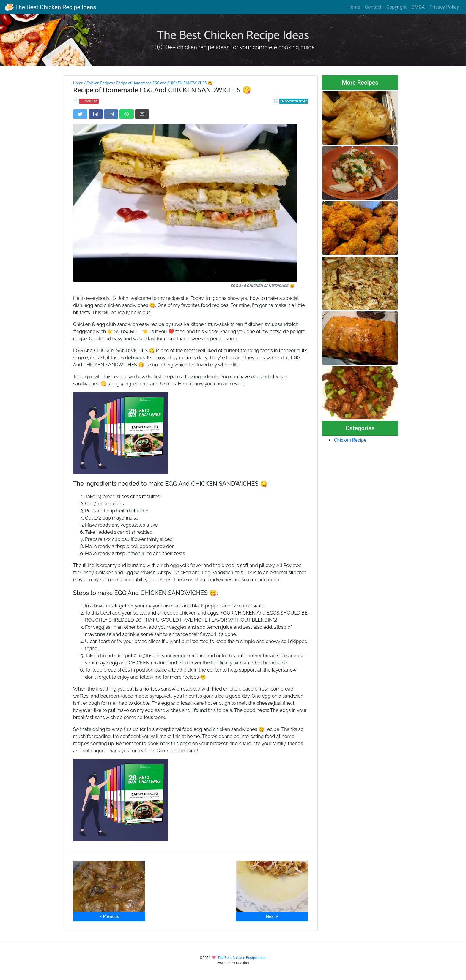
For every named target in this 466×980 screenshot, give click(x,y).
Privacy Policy (444, 7)
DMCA (418, 7)
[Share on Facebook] (96, 114)
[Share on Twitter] (80, 114)
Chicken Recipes (100, 83)
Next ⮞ (272, 916)
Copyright (396, 7)
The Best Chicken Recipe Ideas (50, 7)
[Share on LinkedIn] (111, 114)
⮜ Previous (109, 916)
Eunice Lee (89, 101)
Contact (373, 7)
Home (354, 7)
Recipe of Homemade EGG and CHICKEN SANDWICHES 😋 (164, 83)
